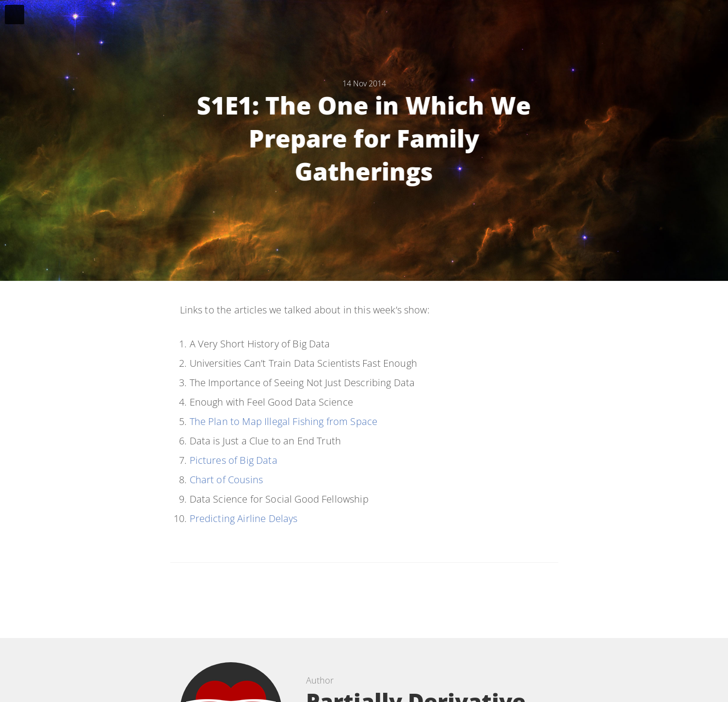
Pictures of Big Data (234, 460)
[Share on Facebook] (357, 596)
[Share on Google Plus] (405, 596)
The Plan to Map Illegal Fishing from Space (284, 421)
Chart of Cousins (226, 480)
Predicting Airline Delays (244, 518)
